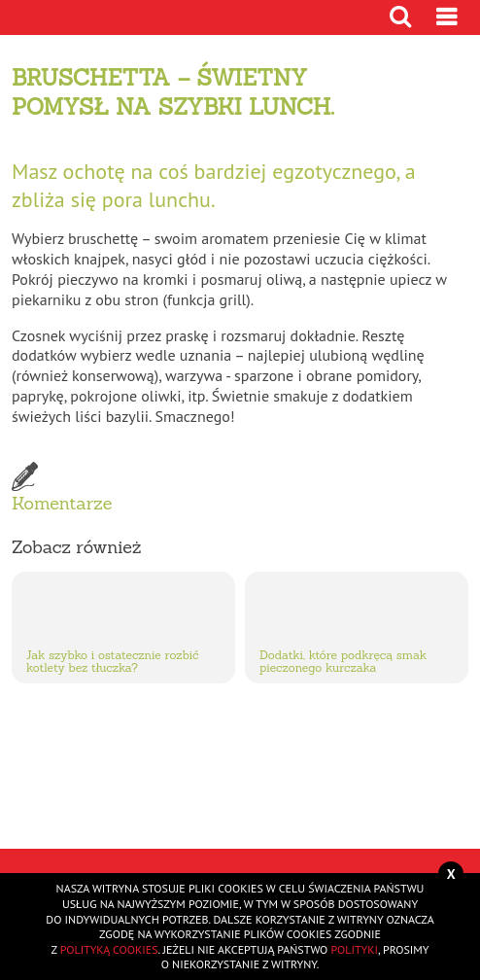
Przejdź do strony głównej (77, 17)
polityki (355, 949)
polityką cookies (109, 949)
